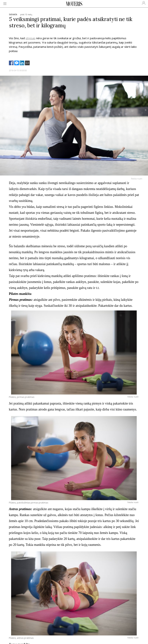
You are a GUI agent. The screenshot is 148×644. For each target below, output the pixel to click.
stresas (30, 38)
